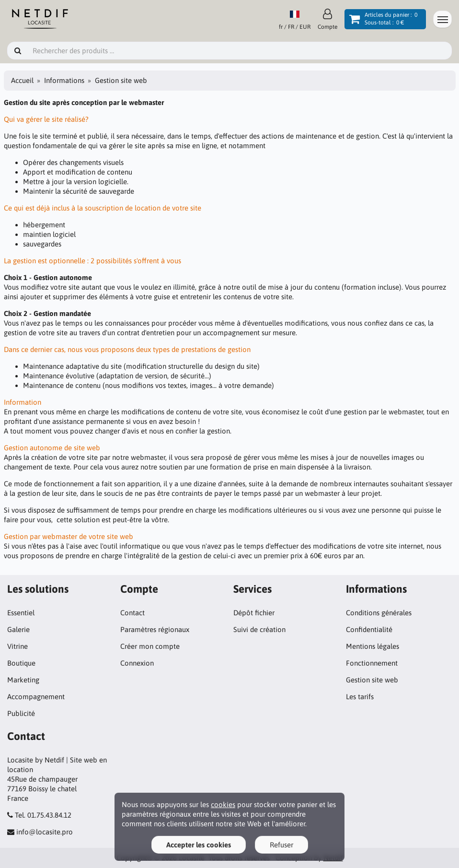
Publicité (21, 713)
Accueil (22, 80)
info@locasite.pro (45, 832)
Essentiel (21, 613)
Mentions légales (373, 646)
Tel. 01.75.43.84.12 (43, 815)
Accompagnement (36, 697)
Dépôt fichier (254, 613)
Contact (132, 613)
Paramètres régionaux (155, 629)
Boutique (21, 663)
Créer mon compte (150, 646)
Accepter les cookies (199, 845)
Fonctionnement (372, 663)
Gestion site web (372, 680)
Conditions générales (379, 613)
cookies (223, 804)
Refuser (281, 845)
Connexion (137, 663)
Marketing (23, 680)
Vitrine (17, 646)
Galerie (18, 629)
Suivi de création (259, 629)
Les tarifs (360, 697)
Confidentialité (369, 629)
